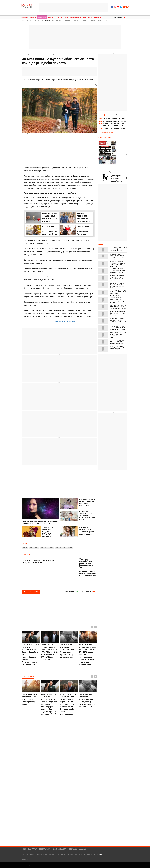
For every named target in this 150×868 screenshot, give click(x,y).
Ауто (90, 17)
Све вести (102, 245)
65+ (106, 21)
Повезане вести (28, 627)
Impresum (25, 860)
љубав (25, 548)
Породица (36, 21)
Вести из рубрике (28, 677)
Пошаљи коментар (31, 592)
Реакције (120, 115)
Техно (85, 17)
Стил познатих (67, 21)
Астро (66, 17)
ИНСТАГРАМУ (60, 322)
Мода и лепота (26, 21)
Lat (124, 7)
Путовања (59, 17)
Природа (100, 21)
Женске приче (56, 21)
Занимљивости (75, 17)
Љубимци (84, 21)
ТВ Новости (97, 17)
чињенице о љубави (47, 548)
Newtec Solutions (116, 865)
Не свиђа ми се (88, 592)
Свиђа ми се (70, 592)
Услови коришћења (97, 855)
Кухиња (51, 17)
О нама (88, 855)
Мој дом (77, 21)
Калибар (92, 21)
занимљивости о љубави (64, 548)
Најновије (103, 115)
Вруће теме (26, 554)
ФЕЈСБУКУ (71, 322)
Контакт (31, 860)
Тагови (25, 543)
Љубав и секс (46, 21)
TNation (125, 865)
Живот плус (42, 17)
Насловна (25, 17)
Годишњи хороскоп (115, 172)
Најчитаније (111, 115)
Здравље (33, 17)
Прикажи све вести (107, 132)
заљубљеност (34, 548)
